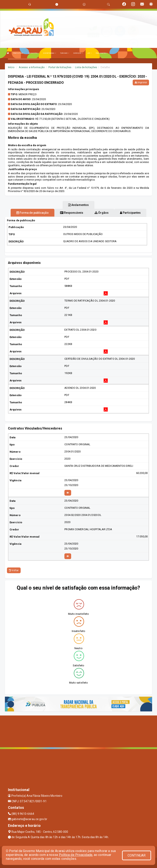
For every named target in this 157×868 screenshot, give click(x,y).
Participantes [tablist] (130, 213)
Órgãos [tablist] (102, 213)
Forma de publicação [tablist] (33, 213)
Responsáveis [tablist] (72, 213)
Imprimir (141, 83)
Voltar (14, 570)
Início (11, 67)
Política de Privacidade (76, 855)
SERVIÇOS (78, 53)
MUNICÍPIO (34, 53)
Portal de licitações (60, 67)
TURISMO (65, 53)
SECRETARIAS (49, 53)
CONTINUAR (137, 855)
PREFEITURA (19, 53)
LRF (89, 53)
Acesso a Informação (32, 67)
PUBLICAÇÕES (102, 53)
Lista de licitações (86, 67)
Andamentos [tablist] (78, 205)
